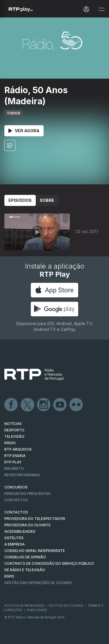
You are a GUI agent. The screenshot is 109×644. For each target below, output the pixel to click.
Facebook (11, 405)
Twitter (28, 405)
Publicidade (37, 610)
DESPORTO (14, 430)
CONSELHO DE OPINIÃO (25, 557)
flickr (76, 405)
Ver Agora (24, 131)
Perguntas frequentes (27, 494)
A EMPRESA (15, 544)
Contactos (16, 500)
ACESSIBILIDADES (20, 531)
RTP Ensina (15, 456)
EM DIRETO (14, 469)
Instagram (44, 405)
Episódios (20, 200)
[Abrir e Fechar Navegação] (101, 9)
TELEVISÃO (14, 436)
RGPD (9, 576)
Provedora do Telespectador (35, 519)
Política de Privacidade (24, 606)
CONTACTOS (16, 512)
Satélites (14, 538)
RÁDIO (10, 443)
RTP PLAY (13, 462)
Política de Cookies (66, 606)
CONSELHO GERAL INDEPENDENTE (35, 551)
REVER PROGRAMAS (22, 475)
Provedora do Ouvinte (27, 525)
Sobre (47, 200)
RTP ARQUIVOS (18, 449)
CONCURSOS (16, 487)
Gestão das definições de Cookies (38, 583)
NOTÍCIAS (13, 424)
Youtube (60, 405)
